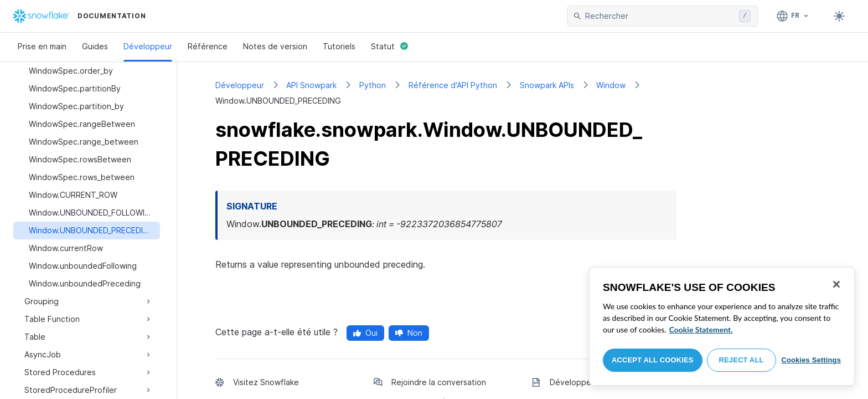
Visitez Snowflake (266, 382)
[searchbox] (660, 16)
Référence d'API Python (453, 85)
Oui (365, 333)
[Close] (836, 284)
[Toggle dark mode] (839, 16)
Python (373, 85)
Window (611, 85)
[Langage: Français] (793, 16)
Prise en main (42, 46)
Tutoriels (339, 46)
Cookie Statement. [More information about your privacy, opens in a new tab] (701, 329)
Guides (95, 46)
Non (409, 333)
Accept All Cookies (653, 360)
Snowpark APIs (547, 85)
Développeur (148, 46)
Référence (208, 46)
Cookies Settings (811, 360)
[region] (722, 326)
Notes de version (275, 46)
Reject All (742, 360)
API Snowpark (311, 85)
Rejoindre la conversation (439, 382)
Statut (389, 46)
